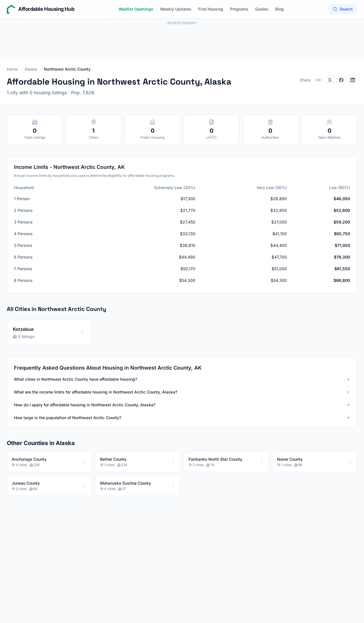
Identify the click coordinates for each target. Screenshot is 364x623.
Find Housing (211, 9)
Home (12, 69)
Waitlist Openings (136, 9)
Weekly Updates (176, 9)
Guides (262, 9)
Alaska (31, 69)
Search (343, 9)
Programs (239, 9)
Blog (280, 9)
